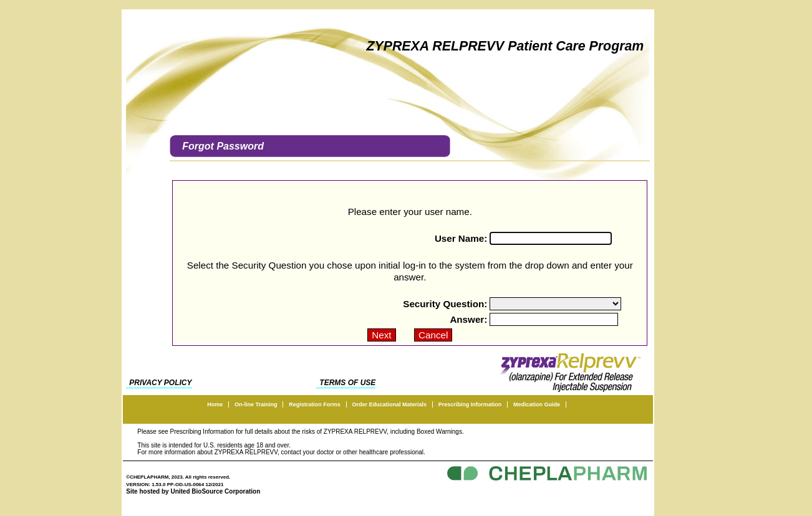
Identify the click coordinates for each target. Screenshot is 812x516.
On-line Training (256, 404)
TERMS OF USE (347, 383)
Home (215, 404)
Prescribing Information (470, 404)
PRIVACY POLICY (160, 383)
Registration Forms (315, 404)
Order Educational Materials (389, 404)
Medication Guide (537, 404)
